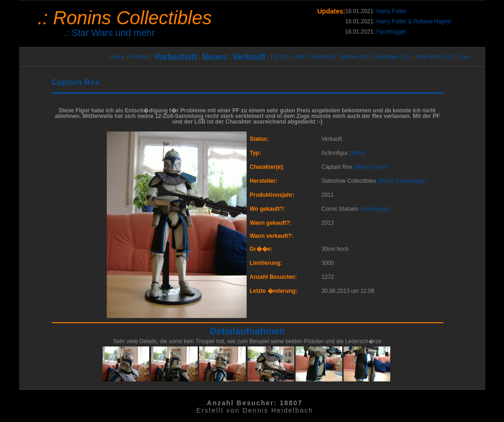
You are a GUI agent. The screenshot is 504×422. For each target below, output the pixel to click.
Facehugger (391, 32)
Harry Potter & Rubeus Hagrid (413, 21)
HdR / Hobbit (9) (316, 57)
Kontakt (140, 57)
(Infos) (380, 167)
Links (463, 57)
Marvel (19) (355, 57)
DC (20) (281, 57)
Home (117, 57)
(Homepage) (411, 181)
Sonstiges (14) (392, 57)
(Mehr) (358, 153)
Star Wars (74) (434, 57)
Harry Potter (391, 11)
